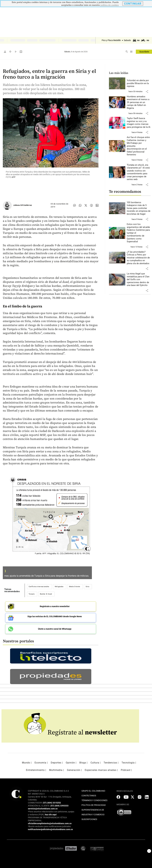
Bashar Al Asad (46, 594)
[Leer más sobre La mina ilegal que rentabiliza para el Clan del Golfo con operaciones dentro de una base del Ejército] (139, 280)
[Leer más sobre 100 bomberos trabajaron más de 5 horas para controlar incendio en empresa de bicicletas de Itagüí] (139, 208)
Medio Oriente (75, 587)
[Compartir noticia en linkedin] (97, 205)
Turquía (32, 594)
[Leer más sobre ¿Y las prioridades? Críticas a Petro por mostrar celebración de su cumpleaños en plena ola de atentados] (139, 258)
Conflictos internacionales (39, 587)
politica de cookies (110, 5)
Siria (88, 587)
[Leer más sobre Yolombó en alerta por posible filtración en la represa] (139, 83)
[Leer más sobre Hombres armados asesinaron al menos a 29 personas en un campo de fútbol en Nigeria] (139, 102)
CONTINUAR (133, 4)
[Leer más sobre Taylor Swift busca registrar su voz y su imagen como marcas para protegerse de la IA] (139, 123)
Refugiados (59, 587)
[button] (147, 92)
